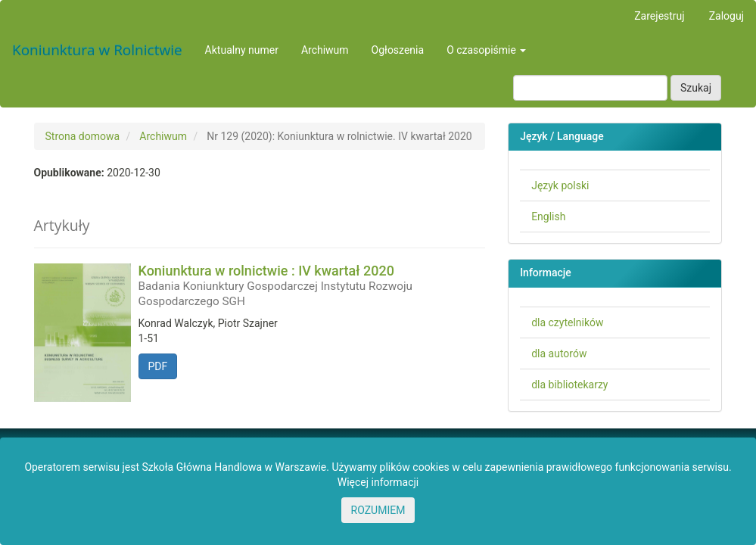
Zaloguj (726, 16)
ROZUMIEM (378, 510)
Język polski (560, 185)
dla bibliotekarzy (569, 385)
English (548, 216)
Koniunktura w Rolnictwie (97, 50)
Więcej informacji (378, 482)
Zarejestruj (659, 16)
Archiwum (325, 50)
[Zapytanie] (590, 88)
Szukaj (696, 88)
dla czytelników (567, 322)
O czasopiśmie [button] (486, 50)
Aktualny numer (242, 50)
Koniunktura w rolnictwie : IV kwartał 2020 (312, 285)
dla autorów (559, 353)
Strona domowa (83, 136)
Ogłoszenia (398, 50)
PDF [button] (158, 366)
